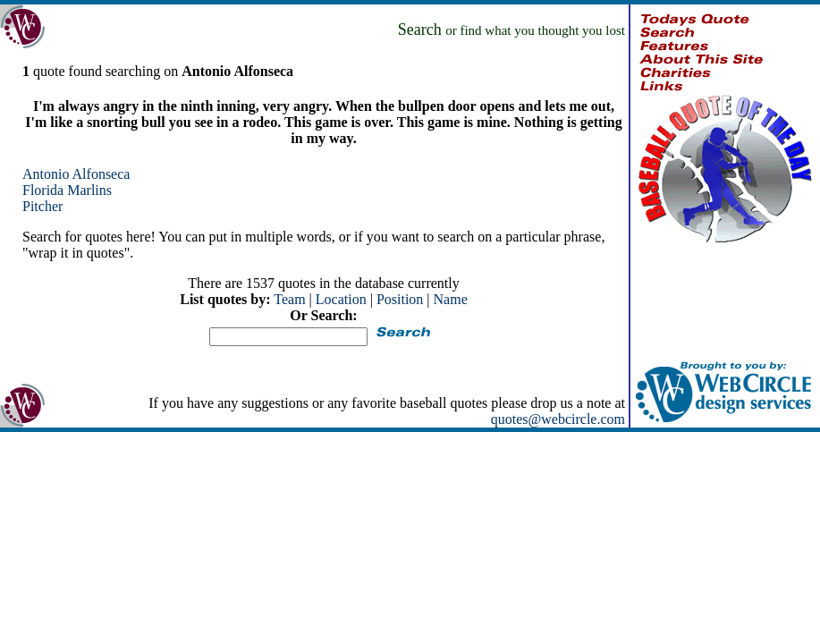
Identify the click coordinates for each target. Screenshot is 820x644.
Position (400, 299)
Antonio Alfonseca (76, 174)
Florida (43, 190)
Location (341, 299)
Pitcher (42, 206)
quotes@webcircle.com (558, 419)
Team (289, 299)
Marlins (89, 190)
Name (451, 299)
